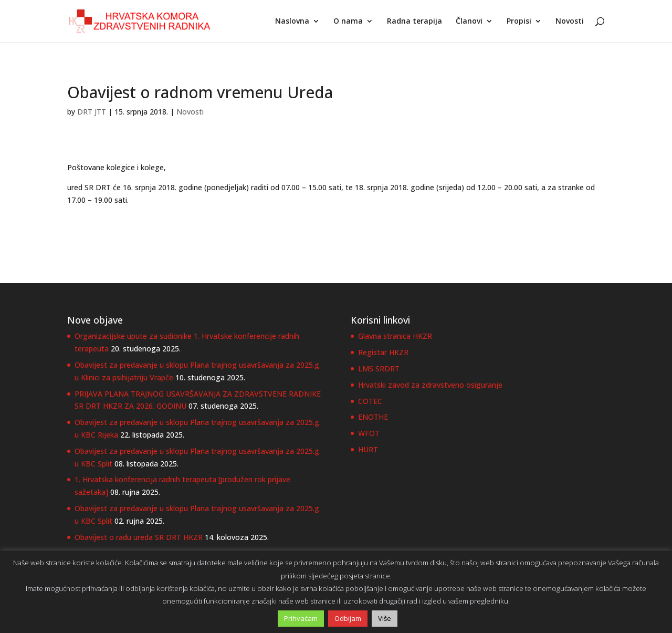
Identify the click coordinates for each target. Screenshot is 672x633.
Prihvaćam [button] (301, 618)
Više (385, 618)
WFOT (369, 433)
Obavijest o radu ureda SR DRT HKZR (139, 537)
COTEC (370, 401)
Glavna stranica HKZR (395, 336)
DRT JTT (92, 112)
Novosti (570, 22)
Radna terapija (414, 22)
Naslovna (292, 22)
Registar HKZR (383, 352)
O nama (348, 22)
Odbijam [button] (348, 618)
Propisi (519, 22)
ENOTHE (373, 417)
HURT (368, 449)
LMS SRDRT (379, 369)
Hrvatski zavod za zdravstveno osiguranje (430, 385)
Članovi (469, 22)
